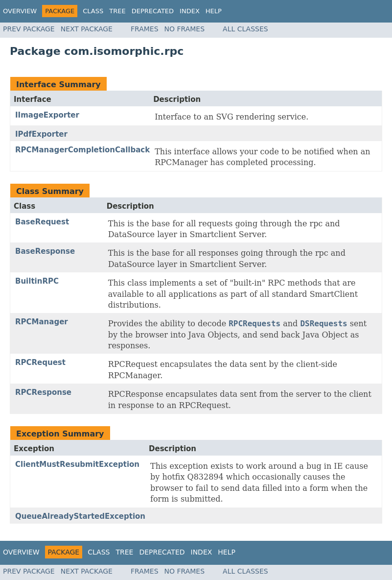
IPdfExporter (41, 134)
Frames (145, 29)
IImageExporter (47, 115)
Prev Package (29, 29)
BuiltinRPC (37, 281)
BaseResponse (45, 251)
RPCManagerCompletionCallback (82, 150)
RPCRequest (40, 362)
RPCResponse (43, 392)
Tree (117, 11)
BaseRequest (42, 222)
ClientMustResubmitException (77, 464)
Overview (20, 11)
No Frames (185, 29)
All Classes (245, 29)
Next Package (87, 29)
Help (214, 11)
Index (190, 11)
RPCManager (42, 322)
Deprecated (153, 11)
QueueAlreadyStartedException (80, 516)
